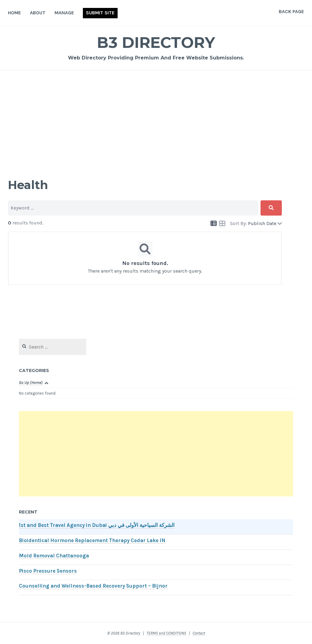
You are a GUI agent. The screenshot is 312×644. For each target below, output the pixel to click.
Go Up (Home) (31, 383)
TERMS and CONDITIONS (166, 633)
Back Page (291, 11)
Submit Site (100, 13)
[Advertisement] (156, 124)
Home (14, 13)
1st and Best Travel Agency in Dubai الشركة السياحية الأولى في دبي (97, 525)
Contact (199, 633)
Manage (64, 13)
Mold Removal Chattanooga (54, 556)
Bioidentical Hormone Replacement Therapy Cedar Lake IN (92, 540)
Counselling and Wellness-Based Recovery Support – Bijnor (93, 586)
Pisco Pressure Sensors (48, 571)
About (38, 13)
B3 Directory (156, 43)
